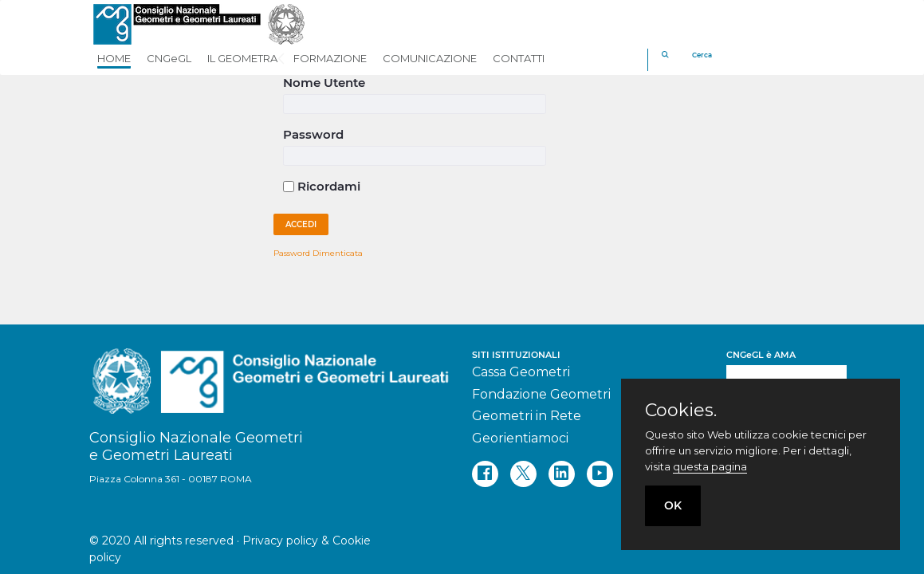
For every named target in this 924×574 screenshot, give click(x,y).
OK (673, 505)
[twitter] (523, 474)
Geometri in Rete (527, 416)
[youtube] (600, 474)
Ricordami (321, 186)
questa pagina (710, 466)
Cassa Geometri (521, 372)
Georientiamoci (520, 438)
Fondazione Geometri (541, 394)
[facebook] (485, 474)
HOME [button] (114, 58)
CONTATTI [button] (519, 58)
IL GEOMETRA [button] (242, 58)
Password (313, 134)
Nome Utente (324, 83)
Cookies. (681, 411)
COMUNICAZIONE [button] (430, 58)
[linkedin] (562, 474)
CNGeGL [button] (169, 58)
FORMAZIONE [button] (330, 58)
